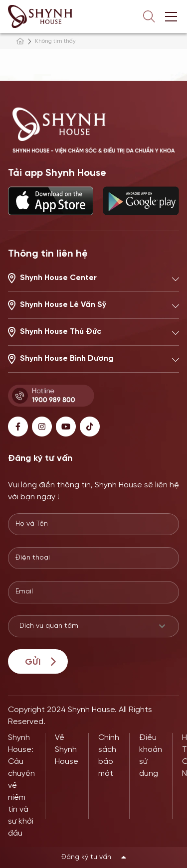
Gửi (33, 662)
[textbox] (84, 626)
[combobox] (93, 626)
